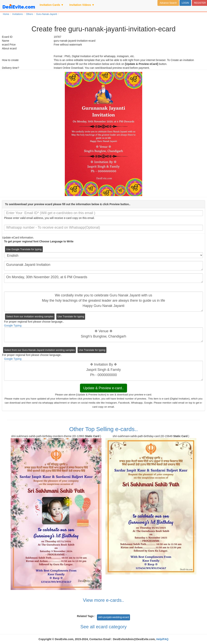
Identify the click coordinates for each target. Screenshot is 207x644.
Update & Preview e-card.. (103, 388)
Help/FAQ (162, 639)
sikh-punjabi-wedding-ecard (113, 617)
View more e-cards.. (104, 600)
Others (29, 14)
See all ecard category (104, 627)
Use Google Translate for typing (24, 249)
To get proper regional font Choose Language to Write (39, 241)
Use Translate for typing (71, 316)
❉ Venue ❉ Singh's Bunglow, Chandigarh (103, 335)
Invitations (18, 14)
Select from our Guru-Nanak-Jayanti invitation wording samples (39, 350)
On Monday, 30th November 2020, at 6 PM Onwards (103, 278)
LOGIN (185, 3)
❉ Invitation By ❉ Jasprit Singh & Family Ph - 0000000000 (103, 371)
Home (6, 14)
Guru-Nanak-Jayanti (47, 14)
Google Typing (13, 325)
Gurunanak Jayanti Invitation (103, 266)
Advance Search (168, 3)
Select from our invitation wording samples (30, 316)
